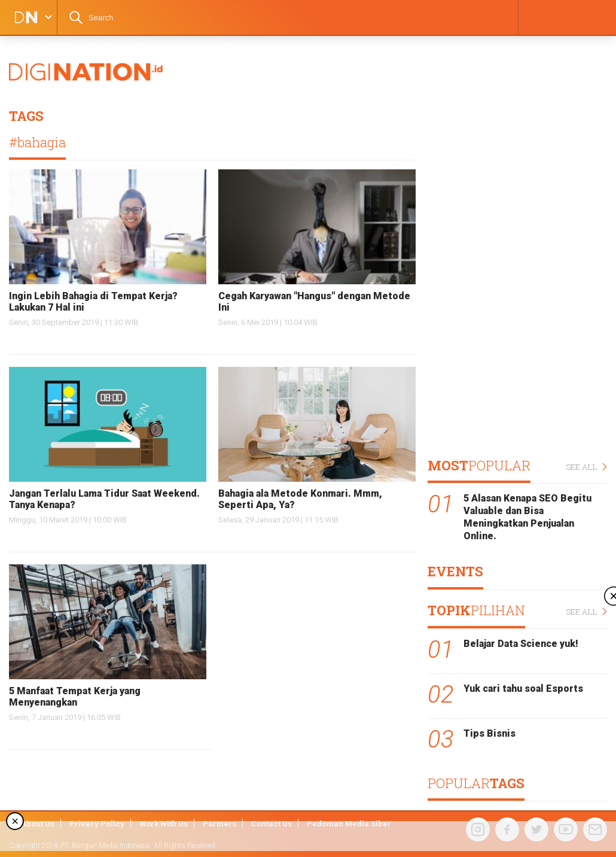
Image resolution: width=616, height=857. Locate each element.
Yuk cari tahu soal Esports (523, 689)
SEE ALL (586, 467)
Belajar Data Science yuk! (521, 644)
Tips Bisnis (490, 733)
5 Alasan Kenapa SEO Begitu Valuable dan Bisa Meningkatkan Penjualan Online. (527, 517)
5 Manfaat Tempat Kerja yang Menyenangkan (75, 697)
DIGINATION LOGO (22, 17)
